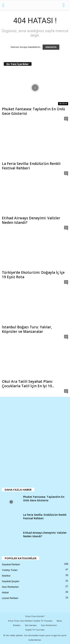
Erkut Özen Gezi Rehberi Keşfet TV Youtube (30, 621)
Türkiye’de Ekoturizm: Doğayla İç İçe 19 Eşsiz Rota (33, 275)
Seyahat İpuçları (11, 581)
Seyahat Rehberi (11, 564)
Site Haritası (31, 625)
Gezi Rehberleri (10, 587)
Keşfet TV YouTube (35, 630)
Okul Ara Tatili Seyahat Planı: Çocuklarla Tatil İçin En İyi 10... (28, 384)
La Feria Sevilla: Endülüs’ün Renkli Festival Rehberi (31, 166)
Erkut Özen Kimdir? (35, 616)
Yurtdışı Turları (10, 570)
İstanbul (6, 576)
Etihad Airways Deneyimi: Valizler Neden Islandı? (31, 220)
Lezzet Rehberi (10, 598)
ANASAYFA (51, 47)
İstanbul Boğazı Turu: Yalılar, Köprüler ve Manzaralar (27, 329)
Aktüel (5, 592)
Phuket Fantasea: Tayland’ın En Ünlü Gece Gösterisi (34, 111)
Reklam (17, 625)
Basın (59, 621)
